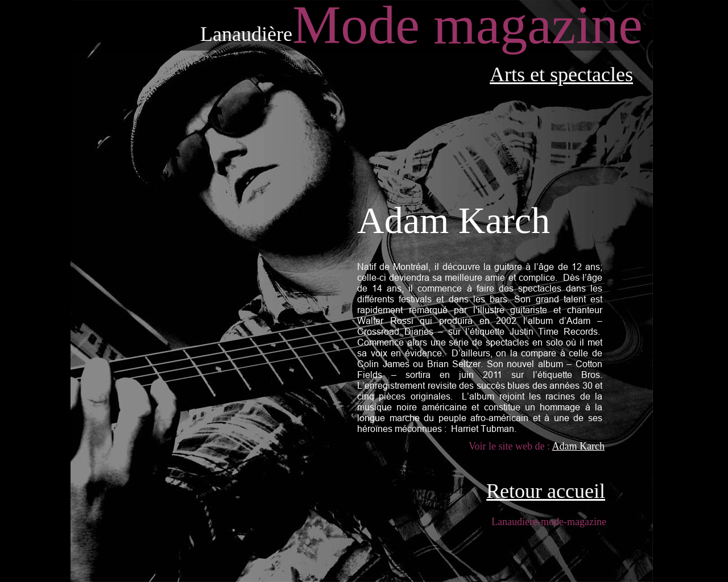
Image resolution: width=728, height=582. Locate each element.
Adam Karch (578, 446)
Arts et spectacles (561, 74)
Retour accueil (546, 491)
